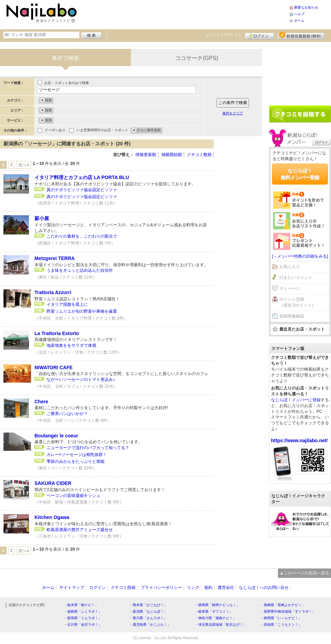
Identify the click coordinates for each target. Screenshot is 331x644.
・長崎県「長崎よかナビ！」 (283, 605)
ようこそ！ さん (224, 35)
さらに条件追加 (149, 131)
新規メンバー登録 (301, 35)
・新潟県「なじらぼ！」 (148, 611)
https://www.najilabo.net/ (299, 440)
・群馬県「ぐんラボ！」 (83, 618)
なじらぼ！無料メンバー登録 (300, 174)
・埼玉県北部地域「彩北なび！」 (221, 625)
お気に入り (290, 267)
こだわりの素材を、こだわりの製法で (82, 236)
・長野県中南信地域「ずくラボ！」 (288, 611)
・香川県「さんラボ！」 (148, 618)
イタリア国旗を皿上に (67, 304)
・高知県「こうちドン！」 (281, 625)
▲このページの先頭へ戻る (304, 573)
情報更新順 (146, 155)
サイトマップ (72, 588)
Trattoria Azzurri (53, 292)
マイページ (290, 289)
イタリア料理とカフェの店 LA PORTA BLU (82, 177)
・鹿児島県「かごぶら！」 (150, 625)
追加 (48, 101)
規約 (208, 588)
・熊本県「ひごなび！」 (148, 605)
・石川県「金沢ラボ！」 (83, 625)
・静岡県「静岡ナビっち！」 (217, 605)
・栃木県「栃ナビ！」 (81, 605)
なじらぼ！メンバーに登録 (296, 400)
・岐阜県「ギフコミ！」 (214, 611)
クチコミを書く (300, 114)
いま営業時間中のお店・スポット (102, 131)
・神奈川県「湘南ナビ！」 (215, 618)
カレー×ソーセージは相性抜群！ (77, 455)
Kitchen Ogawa (52, 517)
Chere (41, 402)
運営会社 (226, 588)
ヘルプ (299, 14)
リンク (193, 588)
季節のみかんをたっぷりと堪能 (76, 461)
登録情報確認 (292, 316)
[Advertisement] (184, 14)
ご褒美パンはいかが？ (67, 414)
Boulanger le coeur (56, 436)
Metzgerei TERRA (55, 258)
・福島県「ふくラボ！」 (83, 611)
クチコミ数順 (199, 155)
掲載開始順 (172, 155)
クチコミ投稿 (123, 588)
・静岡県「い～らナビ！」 (281, 618)
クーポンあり (55, 131)
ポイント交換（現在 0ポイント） (298, 302)
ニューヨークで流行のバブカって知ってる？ (88, 448)
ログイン (259, 35)
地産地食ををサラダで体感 (71, 345)
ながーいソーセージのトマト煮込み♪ (81, 380)
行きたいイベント (296, 278)
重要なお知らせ (306, 7)
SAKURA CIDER (53, 483)
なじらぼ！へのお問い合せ (264, 588)
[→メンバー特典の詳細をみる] (300, 256)
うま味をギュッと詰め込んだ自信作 (80, 270)
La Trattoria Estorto (57, 333)
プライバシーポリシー (161, 588)
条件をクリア (233, 113)
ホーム (299, 20)
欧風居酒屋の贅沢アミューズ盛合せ (80, 530)
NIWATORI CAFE (54, 367)
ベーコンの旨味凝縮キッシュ (73, 496)
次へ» (24, 165)
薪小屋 (42, 218)
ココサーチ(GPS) (197, 58)
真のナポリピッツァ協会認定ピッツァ (82, 190)
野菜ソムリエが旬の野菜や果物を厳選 (82, 311)
